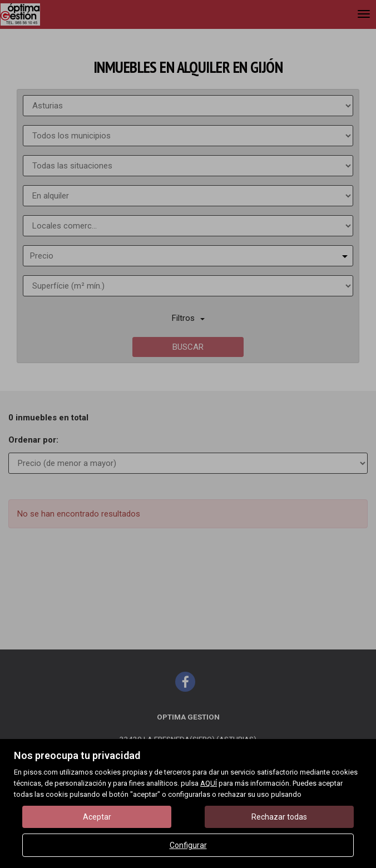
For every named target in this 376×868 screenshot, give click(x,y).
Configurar (188, 845)
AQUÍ (209, 783)
